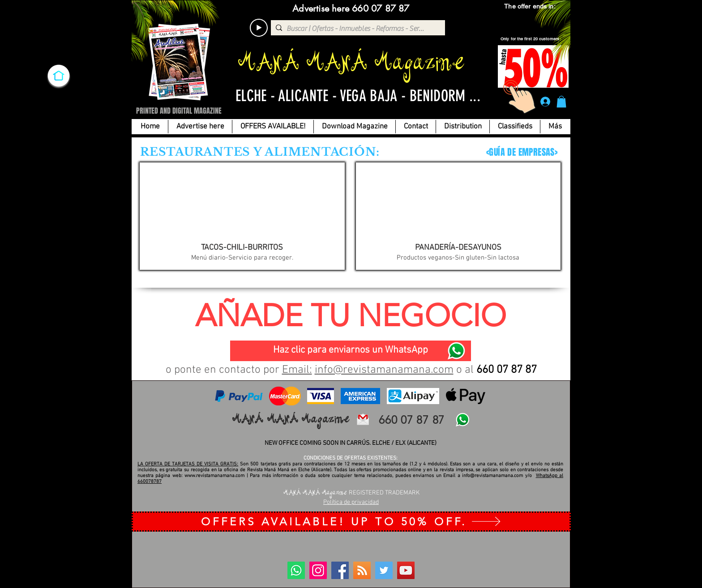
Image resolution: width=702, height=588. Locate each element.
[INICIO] (59, 76)
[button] (561, 102)
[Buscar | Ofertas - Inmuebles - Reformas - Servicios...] (356, 29)
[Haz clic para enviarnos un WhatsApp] (351, 351)
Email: (297, 370)
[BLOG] (362, 570)
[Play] (259, 28)
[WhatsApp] (456, 351)
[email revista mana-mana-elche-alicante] (363, 420)
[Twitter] (384, 570)
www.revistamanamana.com (214, 476)
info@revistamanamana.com (384, 370)
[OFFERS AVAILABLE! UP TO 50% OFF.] (351, 522)
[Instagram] (318, 570)
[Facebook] (340, 570)
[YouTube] (406, 570)
